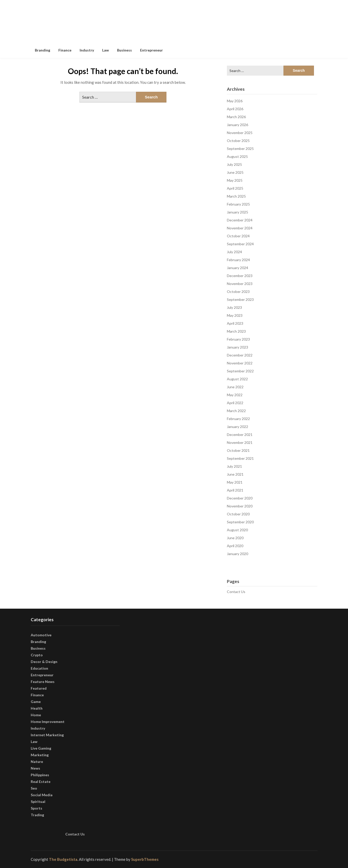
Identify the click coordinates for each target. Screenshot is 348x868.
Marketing (40, 755)
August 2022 (237, 379)
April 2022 (235, 403)
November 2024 (240, 228)
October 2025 (238, 141)
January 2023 (238, 347)
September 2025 (240, 149)
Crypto (37, 655)
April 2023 (235, 323)
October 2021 (238, 450)
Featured (39, 688)
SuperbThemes (145, 859)
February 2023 (238, 339)
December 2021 (240, 435)
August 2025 (237, 156)
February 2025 (238, 204)
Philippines (40, 775)
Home (36, 715)
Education (39, 668)
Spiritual (38, 801)
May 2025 (235, 180)
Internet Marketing (47, 735)
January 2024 (238, 268)
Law (106, 50)
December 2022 (240, 355)
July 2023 (234, 307)
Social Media (42, 795)
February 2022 (238, 419)
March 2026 (236, 117)
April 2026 (235, 109)
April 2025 (235, 188)
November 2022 (240, 363)
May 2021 (235, 482)
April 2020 (235, 546)
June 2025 (235, 172)
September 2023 (240, 299)
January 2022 (238, 427)
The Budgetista (63, 859)
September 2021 (240, 458)
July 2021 (234, 466)
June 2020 (235, 538)
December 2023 (240, 276)
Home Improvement (48, 722)
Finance (65, 50)
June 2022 (235, 387)
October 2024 (238, 236)
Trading (37, 815)
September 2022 (240, 371)
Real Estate (41, 782)
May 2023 (235, 315)
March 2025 (236, 196)
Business (124, 50)
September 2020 (240, 522)
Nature (37, 762)
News (35, 768)
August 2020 (237, 530)
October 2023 (238, 292)
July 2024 (234, 252)
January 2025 (238, 212)
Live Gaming (41, 748)
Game (36, 702)
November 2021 (240, 442)
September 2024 (240, 244)
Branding (43, 50)
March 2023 (236, 331)
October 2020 (238, 514)
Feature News (43, 682)
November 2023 (240, 284)
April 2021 (235, 490)
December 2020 (240, 498)
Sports (36, 808)
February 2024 (238, 260)
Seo (34, 788)
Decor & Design (44, 662)
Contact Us (236, 592)
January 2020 (238, 554)
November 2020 (240, 506)
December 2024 (240, 220)
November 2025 (240, 133)
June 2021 (235, 474)
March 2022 (236, 411)
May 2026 (235, 101)
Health (37, 708)
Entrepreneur (151, 50)
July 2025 (234, 164)
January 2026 (238, 125)
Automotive (41, 635)
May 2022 (235, 395)
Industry (87, 50)
